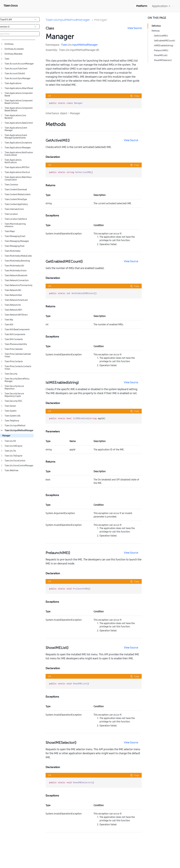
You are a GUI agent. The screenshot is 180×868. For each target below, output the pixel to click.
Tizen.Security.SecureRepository (14, 387)
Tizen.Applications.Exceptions (18, 143)
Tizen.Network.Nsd (13, 295)
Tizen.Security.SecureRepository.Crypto (14, 395)
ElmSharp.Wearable (14, 54)
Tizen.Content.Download (16, 190)
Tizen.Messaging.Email (15, 236)
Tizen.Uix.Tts (10, 451)
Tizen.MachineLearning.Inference (15, 225)
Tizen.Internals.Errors (14, 209)
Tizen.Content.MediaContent (18, 194)
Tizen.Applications (13, 83)
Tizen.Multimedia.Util (14, 266)
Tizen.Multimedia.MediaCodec (18, 256)
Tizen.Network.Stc (13, 305)
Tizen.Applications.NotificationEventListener (19, 154)
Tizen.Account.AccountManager (19, 64)
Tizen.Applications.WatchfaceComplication (18, 178)
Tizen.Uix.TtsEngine (13, 456)
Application (161, 6)
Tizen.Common (11, 185)
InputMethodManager (85, 45)
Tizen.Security (11, 374)
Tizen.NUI (9, 325)
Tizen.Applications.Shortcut (17, 172)
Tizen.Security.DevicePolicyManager (17, 380)
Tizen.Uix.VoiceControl (15, 461)
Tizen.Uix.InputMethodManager (19, 431)
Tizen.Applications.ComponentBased (19, 94)
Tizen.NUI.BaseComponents (17, 330)
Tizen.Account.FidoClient (16, 69)
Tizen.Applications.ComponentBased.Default (19, 109)
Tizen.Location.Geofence (16, 219)
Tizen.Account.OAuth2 (15, 74)
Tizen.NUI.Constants (14, 339)
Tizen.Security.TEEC (13, 401)
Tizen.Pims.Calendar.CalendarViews (18, 355)
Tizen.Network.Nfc (13, 290)
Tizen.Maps (10, 231)
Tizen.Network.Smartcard (16, 300)
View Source (135, 28)
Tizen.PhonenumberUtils (16, 344)
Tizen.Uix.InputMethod (15, 426)
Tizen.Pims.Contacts (14, 361)
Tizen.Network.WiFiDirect (16, 315)
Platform (142, 6)
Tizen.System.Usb (12, 416)
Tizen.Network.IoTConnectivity (18, 285)
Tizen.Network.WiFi (13, 310)
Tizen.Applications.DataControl (19, 123)
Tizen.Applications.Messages (18, 148)
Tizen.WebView (12, 471)
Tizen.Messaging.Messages (17, 241)
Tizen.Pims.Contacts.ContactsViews (18, 368)
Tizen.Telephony (12, 421)
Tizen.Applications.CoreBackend (15, 117)
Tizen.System (11, 411)
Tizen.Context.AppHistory (16, 204)
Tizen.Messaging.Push (15, 246)
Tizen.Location (11, 214)
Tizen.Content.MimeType (16, 199)
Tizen (7, 59)
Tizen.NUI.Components (15, 334)
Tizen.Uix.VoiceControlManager (19, 466)
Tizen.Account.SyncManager (18, 78)
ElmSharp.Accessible (14, 49)
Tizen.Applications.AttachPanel (19, 88)
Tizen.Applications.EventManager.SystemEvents (16, 137)
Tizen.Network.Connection (17, 280)
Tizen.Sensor (10, 406)
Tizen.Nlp (9, 320)
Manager (6, 436)
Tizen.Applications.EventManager (16, 129)
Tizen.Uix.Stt (10, 441)
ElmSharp (9, 44)
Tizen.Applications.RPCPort (17, 167)
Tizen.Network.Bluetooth (16, 276)
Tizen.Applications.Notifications (13, 161)
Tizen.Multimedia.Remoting (17, 261)
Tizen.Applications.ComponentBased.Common (19, 102)
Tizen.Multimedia (12, 251)
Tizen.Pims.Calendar (14, 349)
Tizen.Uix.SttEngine (13, 446)
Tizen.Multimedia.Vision (16, 271)
